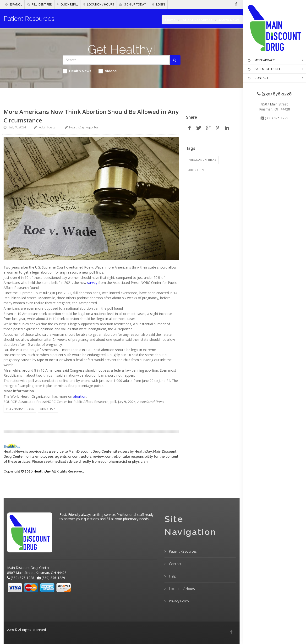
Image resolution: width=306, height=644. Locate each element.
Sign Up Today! (133, 4)
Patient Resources (197, 20)
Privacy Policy (178, 601)
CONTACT (257, 78)
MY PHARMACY (261, 61)
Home (170, 20)
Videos (108, 71)
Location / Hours (99, 4)
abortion (80, 396)
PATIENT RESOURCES (264, 69)
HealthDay (42, 471)
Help (172, 576)
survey (92, 283)
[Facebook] (231, 632)
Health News (77, 71)
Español (14, 4)
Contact (175, 564)
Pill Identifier (40, 4)
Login (158, 4)
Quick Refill (68, 4)
